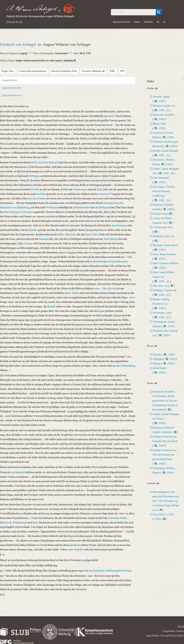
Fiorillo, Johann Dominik (165, 151)
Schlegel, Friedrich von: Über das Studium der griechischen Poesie (165, 455)
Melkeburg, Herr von (163, 236)
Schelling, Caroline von (165, 290)
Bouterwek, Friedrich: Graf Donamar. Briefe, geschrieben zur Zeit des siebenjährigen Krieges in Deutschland (165, 401)
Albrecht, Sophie (161, 97)
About (181, 627)
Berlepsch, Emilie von (164, 106)
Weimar (157, 364)
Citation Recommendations (32, 71)
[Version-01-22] (14, 22)
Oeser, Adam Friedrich (164, 254)
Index (137, 22)
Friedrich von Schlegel (19, 44)
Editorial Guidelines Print (64, 71)
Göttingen (158, 359)
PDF (122, 71)
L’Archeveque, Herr (163, 227)
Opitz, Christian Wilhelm (165, 263)
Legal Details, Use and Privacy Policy (165, 636)
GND (29, 53)
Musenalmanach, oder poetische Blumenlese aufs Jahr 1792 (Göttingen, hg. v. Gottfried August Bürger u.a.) (166, 501)
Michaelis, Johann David (165, 245)
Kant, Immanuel (161, 178)
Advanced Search (121, 22)
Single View (8, 71)
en (164, 22)
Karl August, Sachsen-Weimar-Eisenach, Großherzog (164, 191)
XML (112, 71)
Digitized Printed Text (12, 95)
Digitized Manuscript (11, 88)
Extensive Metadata (93, 71)
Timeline (148, 22)
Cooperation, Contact (173, 631)
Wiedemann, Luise (162, 313)
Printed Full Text (10, 80)
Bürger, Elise (159, 124)
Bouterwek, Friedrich (164, 115)
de (158, 22)
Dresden (157, 355)
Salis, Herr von (160, 286)
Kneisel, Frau (159, 214)
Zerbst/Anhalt (160, 368)
